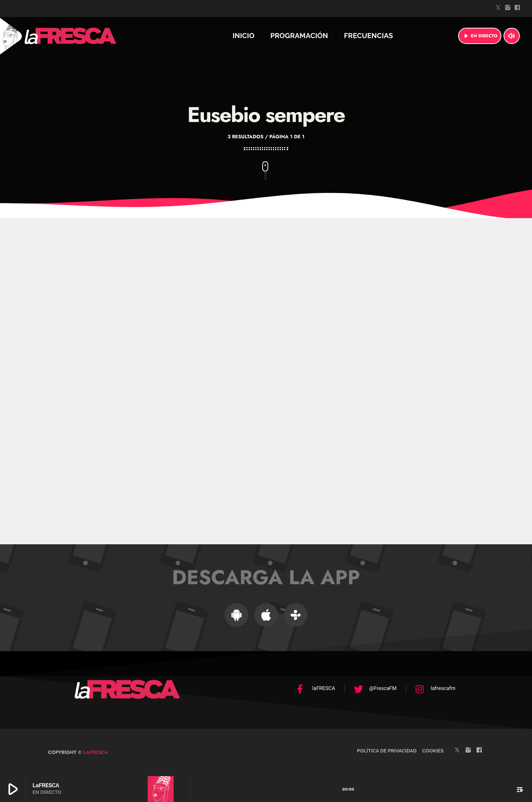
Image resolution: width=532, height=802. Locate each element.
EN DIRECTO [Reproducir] (480, 36)
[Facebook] (517, 9)
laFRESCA (95, 752)
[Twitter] (498, 9)
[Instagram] (508, 9)
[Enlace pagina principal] (90, 36)
